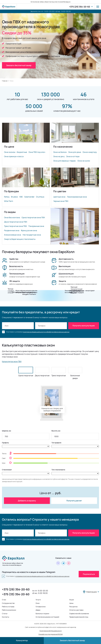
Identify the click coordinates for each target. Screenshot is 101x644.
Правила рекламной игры (79, 617)
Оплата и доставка (76, 610)
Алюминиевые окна (13, 235)
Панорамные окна (36, 226)
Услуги (38, 600)
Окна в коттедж (73, 156)
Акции (72, 600)
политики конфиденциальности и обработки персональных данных (46, 332)
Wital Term (9, 201)
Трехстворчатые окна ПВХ (15, 226)
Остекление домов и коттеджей (47, 617)
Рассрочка (73, 607)
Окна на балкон (60, 152)
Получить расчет (74, 501)
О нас (4, 600)
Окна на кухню (84, 161)
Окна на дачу (59, 156)
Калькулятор (22, 640)
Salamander (29, 197)
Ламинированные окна (77, 197)
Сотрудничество (8, 603)
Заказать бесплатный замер (72, 640)
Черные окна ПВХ (61, 201)
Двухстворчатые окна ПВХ (16, 222)
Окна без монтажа (12, 217)
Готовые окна (41, 607)
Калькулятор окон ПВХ (12, 361)
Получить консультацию (84, 326)
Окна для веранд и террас (65, 161)
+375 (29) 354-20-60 (80, 7)
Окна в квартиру (90, 152)
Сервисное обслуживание (79, 614)
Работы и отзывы (8, 607)
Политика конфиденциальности (50, 631)
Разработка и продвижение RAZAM (51, 634)
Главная (5, 81)
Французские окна (29, 230)
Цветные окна (59, 197)
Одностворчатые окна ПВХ (33, 217)
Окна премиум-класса (14, 156)
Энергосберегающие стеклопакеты (20, 239)
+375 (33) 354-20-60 (16, 594)
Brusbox (14, 197)
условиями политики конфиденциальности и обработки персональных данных (42, 576)
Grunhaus (40, 197)
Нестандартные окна (32, 235)
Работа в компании (9, 610)
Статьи (5, 614)
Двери (38, 610)
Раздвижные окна (12, 230)
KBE (21, 197)
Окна (38, 603)
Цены (71, 603)
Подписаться (89, 574)
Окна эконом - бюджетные (16, 152)
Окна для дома (75, 152)
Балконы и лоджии (42, 614)
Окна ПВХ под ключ (37, 152)
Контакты (6, 617)
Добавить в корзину (27, 501)
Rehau (7, 197)
